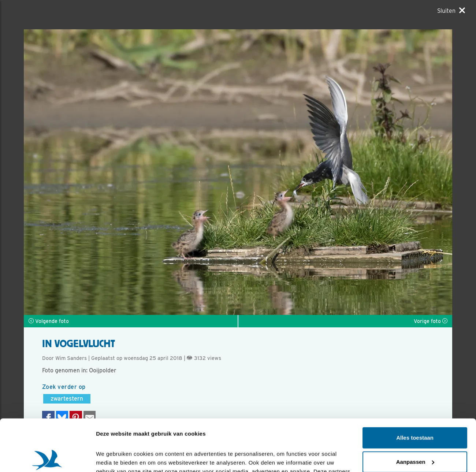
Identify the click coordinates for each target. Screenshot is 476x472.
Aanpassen (415, 410)
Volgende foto (49, 321)
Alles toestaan (415, 386)
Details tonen (113, 458)
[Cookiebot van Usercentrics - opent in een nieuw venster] (47, 458)
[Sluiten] (451, 11)
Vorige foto (431, 321)
